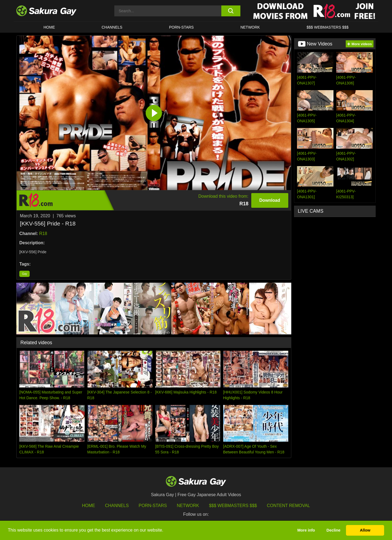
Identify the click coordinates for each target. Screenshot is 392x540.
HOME (49, 27)
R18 (43, 234)
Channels (112, 27)
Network (250, 27)
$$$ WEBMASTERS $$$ (327, 27)
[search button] (231, 11)
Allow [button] (365, 530)
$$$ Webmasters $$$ (233, 506)
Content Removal (288, 506)
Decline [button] (333, 530)
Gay (24, 274)
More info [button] (306, 530)
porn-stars (181, 27)
